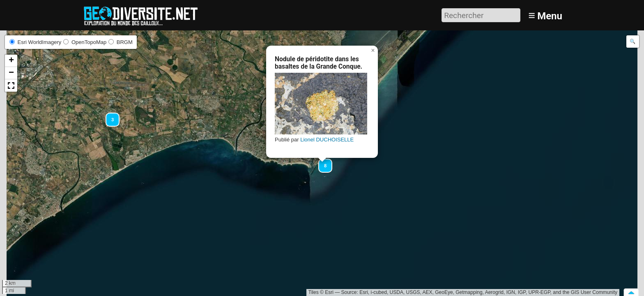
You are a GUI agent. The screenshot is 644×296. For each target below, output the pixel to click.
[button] (109, 116)
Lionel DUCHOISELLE (327, 140)
